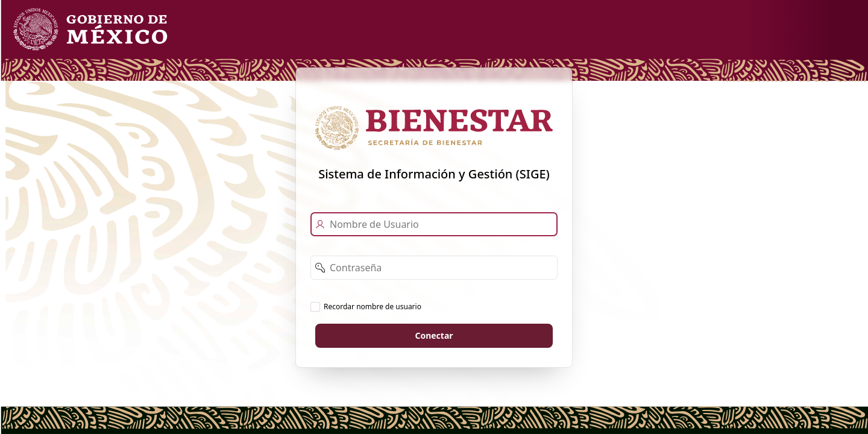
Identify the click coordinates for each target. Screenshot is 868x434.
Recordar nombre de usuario (373, 306)
